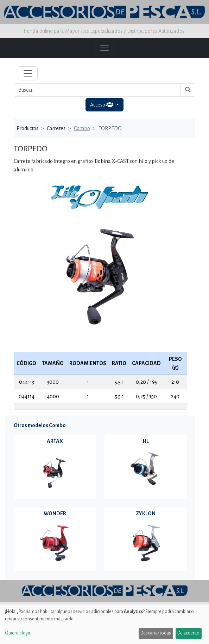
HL (146, 441)
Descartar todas (156, 633)
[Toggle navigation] (28, 73)
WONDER (55, 514)
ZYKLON (146, 514)
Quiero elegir (18, 633)
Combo (82, 128)
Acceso (102, 105)
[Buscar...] (97, 90)
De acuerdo (188, 633)
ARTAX (55, 441)
